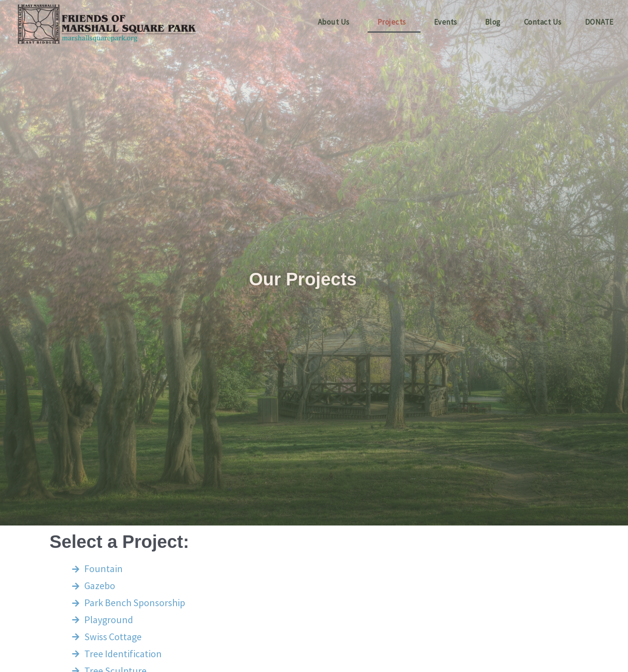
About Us (334, 22)
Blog (493, 22)
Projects (392, 22)
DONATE (599, 22)
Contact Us (543, 22)
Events (446, 22)
